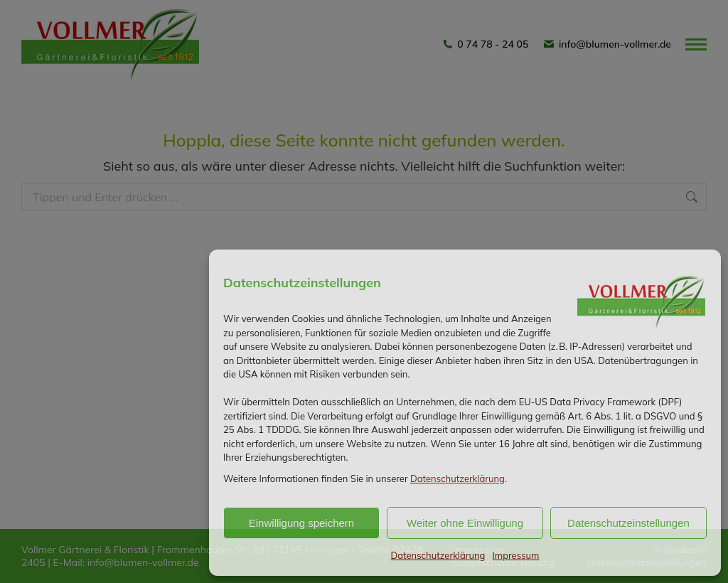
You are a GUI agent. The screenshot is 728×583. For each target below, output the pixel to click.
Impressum (515, 555)
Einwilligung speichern (301, 523)
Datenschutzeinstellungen (628, 523)
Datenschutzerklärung (457, 478)
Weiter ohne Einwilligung (465, 523)
